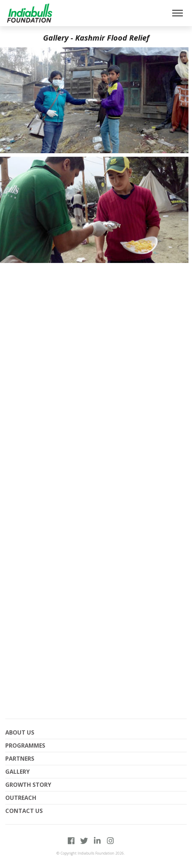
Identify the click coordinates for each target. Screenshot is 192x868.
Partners (20, 759)
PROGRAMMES (25, 746)
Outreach (21, 798)
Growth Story (28, 785)
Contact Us (24, 811)
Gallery (17, 772)
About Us (20, 732)
